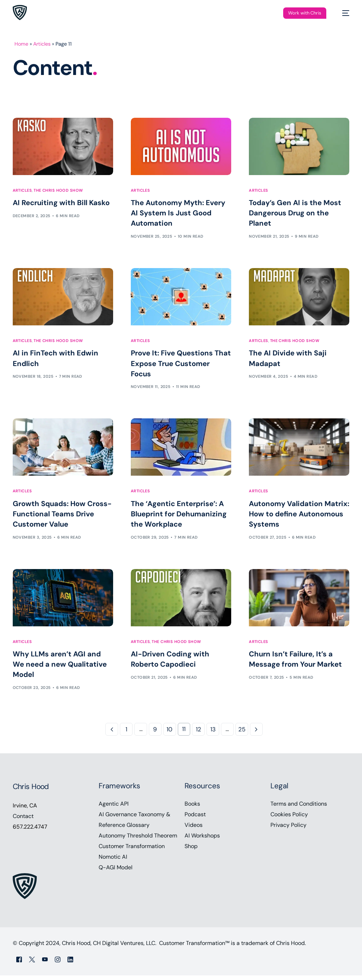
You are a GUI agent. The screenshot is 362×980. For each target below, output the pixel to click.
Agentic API (114, 808)
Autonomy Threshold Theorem (138, 840)
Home (22, 44)
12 (198, 734)
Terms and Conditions (299, 808)
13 (213, 734)
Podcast (195, 819)
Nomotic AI (113, 861)
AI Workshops (202, 840)
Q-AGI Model (116, 872)
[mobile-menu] (342, 13)
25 (242, 734)
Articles (42, 44)
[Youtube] (45, 964)
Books (192, 808)
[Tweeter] (32, 964)
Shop (191, 851)
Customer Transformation (132, 851)
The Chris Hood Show (58, 190)
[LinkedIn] (70, 964)
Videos (194, 830)
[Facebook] (19, 964)
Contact (23, 821)
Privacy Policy (288, 830)
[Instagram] (58, 964)
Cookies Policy (289, 819)
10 (170, 734)
